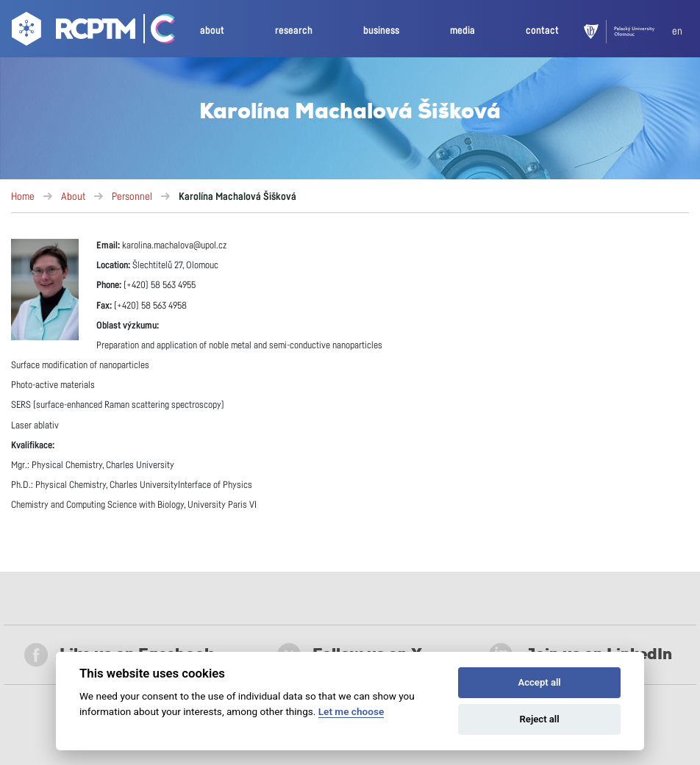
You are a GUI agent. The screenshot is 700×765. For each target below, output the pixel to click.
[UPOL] (628, 32)
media (463, 30)
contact (542, 30)
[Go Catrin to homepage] (156, 32)
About (73, 197)
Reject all (540, 719)
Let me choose (351, 711)
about (212, 30)
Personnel (132, 197)
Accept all (539, 682)
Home (23, 197)
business (381, 30)
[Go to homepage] (72, 32)
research (294, 30)
